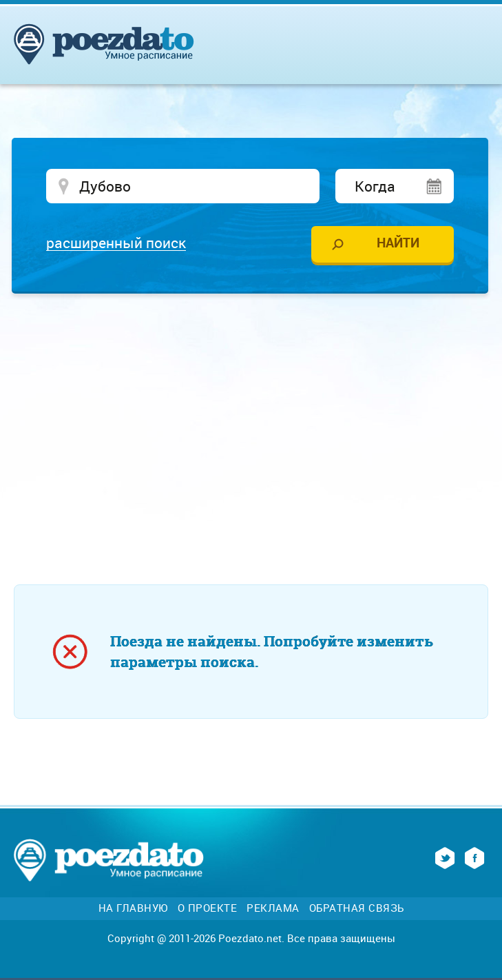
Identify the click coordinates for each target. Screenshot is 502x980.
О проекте (208, 908)
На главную (133, 908)
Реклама (273, 908)
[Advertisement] (258, 411)
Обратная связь (357, 908)
